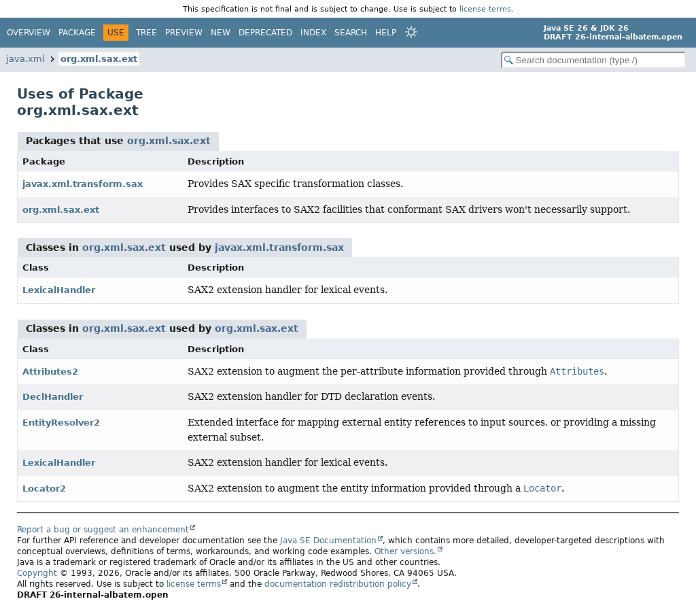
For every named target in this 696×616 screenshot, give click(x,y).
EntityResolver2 (61, 423)
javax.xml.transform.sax (83, 184)
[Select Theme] (411, 32)
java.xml (25, 59)
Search (351, 33)
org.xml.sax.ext (99, 59)
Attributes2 (50, 372)
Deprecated (265, 33)
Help (386, 33)
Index (313, 33)
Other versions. (405, 551)
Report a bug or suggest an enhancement (103, 530)
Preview (184, 33)
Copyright (37, 573)
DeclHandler (53, 397)
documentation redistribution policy (338, 584)
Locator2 (44, 489)
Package (77, 33)
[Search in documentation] (593, 60)
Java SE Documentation (328, 541)
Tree (146, 33)
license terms (485, 9)
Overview (29, 33)
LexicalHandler (59, 290)
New (221, 33)
